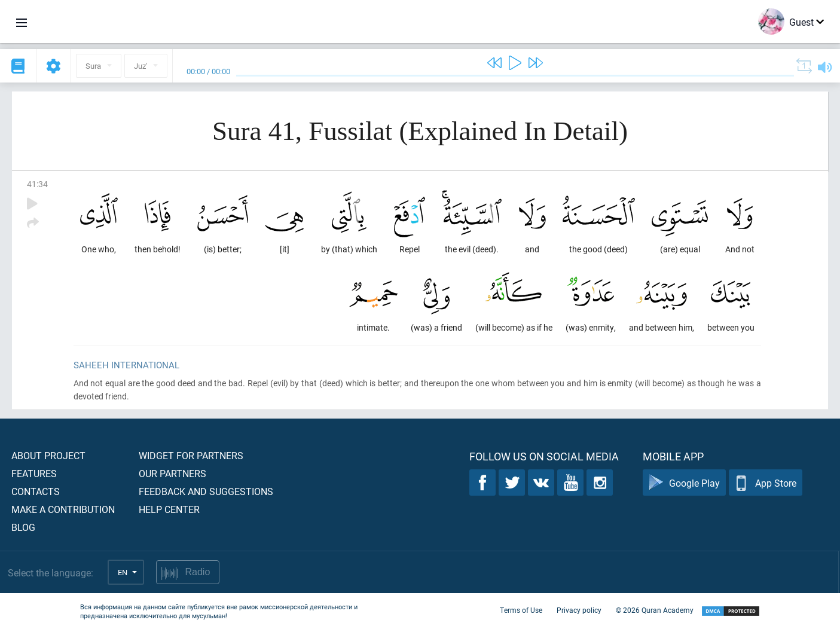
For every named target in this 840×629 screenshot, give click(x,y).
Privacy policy (579, 610)
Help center (169, 509)
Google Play (684, 483)
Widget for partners (191, 455)
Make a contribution (63, 509)
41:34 (37, 184)
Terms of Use (521, 610)
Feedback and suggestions (206, 491)
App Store (766, 483)
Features (34, 473)
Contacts (36, 491)
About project (48, 455)
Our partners (172, 473)
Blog (23, 527)
